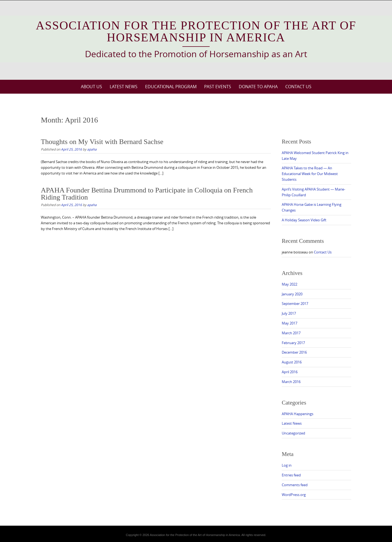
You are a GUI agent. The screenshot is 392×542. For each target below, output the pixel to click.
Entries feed (291, 475)
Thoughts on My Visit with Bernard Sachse (102, 142)
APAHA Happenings (298, 414)
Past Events (218, 87)
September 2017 (295, 304)
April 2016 (290, 372)
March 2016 (291, 382)
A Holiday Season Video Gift (304, 220)
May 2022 (290, 284)
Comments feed (295, 485)
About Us (91, 87)
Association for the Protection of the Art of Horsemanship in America (196, 31)
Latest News (124, 87)
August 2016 (292, 362)
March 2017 (291, 333)
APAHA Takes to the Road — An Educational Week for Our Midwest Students (310, 174)
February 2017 (293, 343)
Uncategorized (293, 433)
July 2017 (289, 313)
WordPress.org (294, 495)
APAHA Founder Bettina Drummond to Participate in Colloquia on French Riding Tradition (147, 194)
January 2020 (292, 294)
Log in (287, 465)
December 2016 (294, 352)
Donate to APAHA (258, 87)
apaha (92, 149)
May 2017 (290, 323)
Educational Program (171, 87)
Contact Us (298, 87)
